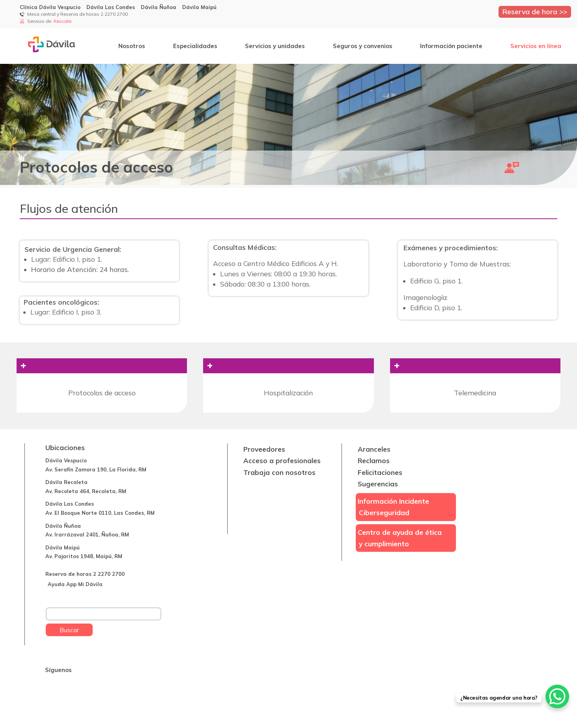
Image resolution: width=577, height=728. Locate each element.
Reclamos (374, 461)
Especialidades (195, 46)
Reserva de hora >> (535, 11)
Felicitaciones (380, 472)
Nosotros (132, 46)
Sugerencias (378, 484)
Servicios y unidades (275, 46)
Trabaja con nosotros (279, 472)
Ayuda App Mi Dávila (75, 584)
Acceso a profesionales (282, 461)
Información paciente (451, 46)
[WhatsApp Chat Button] (557, 696)
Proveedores (264, 449)
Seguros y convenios (363, 46)
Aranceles (374, 449)
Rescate (63, 21)
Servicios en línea (536, 46)
